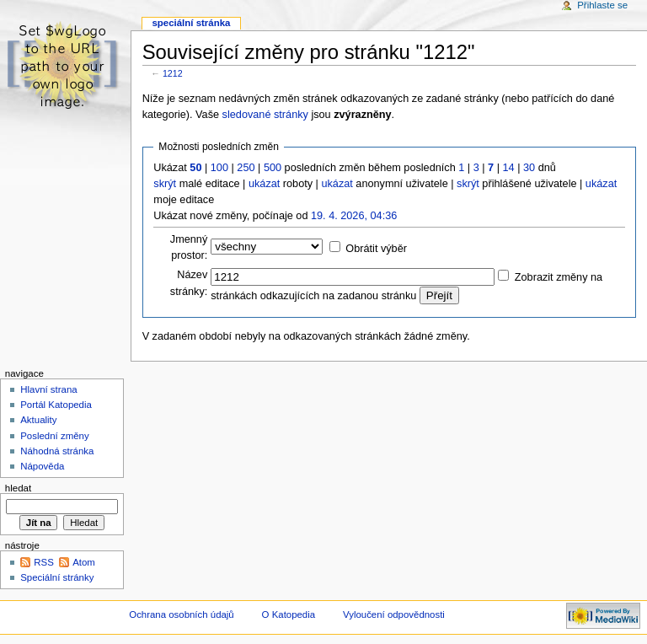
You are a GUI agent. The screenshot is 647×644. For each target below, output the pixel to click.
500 (273, 168)
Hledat (18, 488)
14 (509, 168)
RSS (44, 562)
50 (195, 168)
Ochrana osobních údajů (181, 614)
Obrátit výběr (376, 249)
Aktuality (38, 420)
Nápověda (42, 466)
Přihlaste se (602, 5)
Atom (84, 562)
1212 (173, 73)
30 (529, 168)
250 (246, 168)
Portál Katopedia (56, 405)
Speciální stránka (191, 23)
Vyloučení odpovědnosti (394, 614)
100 (219, 168)
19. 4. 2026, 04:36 (354, 216)
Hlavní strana (48, 389)
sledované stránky (265, 115)
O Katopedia (289, 614)
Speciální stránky (57, 577)
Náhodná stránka (57, 451)
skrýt (165, 184)
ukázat (264, 184)
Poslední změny (55, 436)
